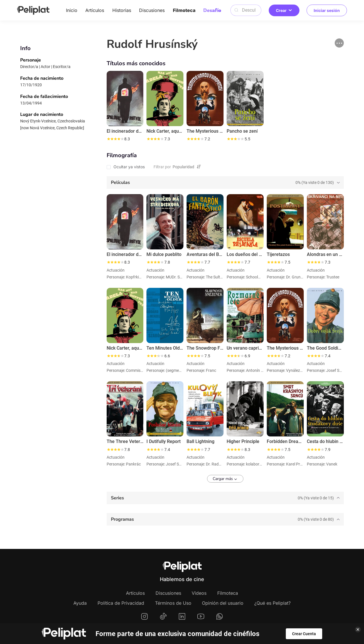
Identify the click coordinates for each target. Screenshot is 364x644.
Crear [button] (284, 10)
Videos (199, 593)
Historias (122, 10)
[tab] (225, 182)
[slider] (115, 139)
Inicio (72, 10)
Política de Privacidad (121, 603)
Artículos (95, 10)
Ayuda (80, 603)
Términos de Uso (173, 603)
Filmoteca (184, 10)
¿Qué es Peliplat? (272, 603)
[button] (339, 43)
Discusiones (152, 10)
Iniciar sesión (327, 10)
